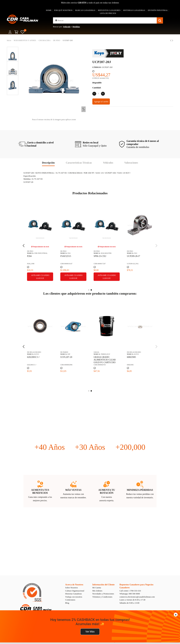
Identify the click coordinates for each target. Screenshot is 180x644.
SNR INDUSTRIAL (41, 253)
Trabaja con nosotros (74, 597)
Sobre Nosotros (71, 588)
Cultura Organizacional (75, 591)
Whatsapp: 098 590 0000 (130, 594)
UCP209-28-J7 (133, 256)
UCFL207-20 (66, 357)
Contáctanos (70, 600)
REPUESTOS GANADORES (109, 10)
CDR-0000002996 (66, 365)
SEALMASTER (106, 253)
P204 (29, 256)
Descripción (48, 163)
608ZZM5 (131, 357)
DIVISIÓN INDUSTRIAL (158, 10)
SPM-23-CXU (100, 256)
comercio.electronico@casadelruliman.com (137, 597)
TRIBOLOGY (105, 354)
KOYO (37, 354)
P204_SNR (31, 264)
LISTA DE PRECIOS (108, 13)
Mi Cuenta (97, 588)
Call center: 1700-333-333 (130, 591)
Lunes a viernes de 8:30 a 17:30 (132, 600)
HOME (49, 10)
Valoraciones (131, 163)
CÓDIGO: (97, 67)
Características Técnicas (79, 163)
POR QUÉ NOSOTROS (63, 10)
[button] (56, 20)
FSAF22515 (66, 256)
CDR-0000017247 (100, 264)
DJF (69, 354)
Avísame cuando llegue (40, 277)
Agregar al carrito (101, 102)
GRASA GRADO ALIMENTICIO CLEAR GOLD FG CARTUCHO (105, 360)
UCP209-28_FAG (133, 264)
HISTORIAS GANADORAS (134, 10)
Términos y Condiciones (102, 597)
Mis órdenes (97, 591)
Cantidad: (97, 88)
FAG (69, 253)
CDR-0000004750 (100, 365)
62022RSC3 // (33, 357)
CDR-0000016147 (66, 264)
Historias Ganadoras (73, 594)
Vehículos (108, 163)
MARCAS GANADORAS (85, 10)
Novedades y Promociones (103, 594)
